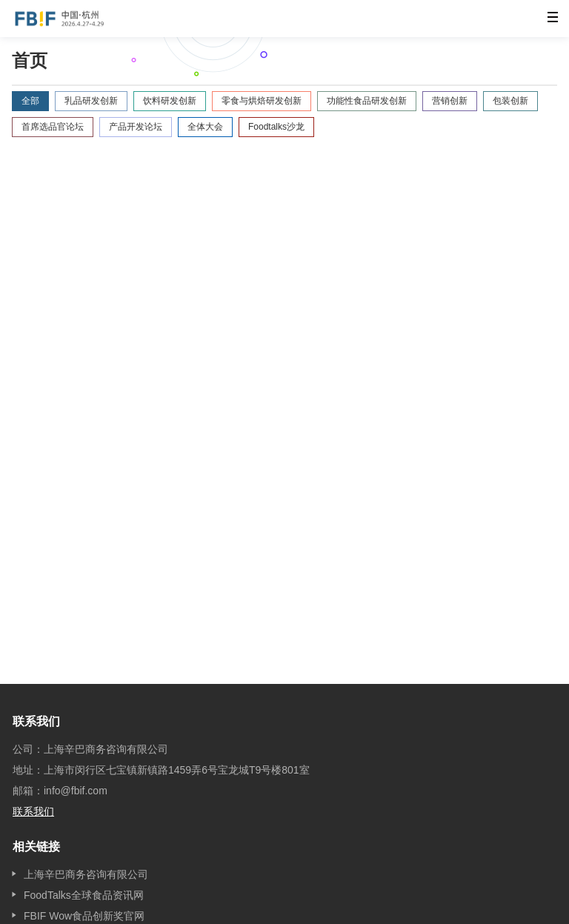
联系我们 (33, 811)
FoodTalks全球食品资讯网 (84, 895)
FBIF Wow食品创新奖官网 (84, 916)
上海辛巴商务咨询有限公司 (86, 874)
